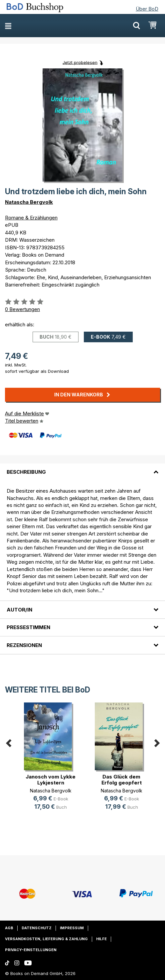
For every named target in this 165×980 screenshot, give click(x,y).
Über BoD (147, 9)
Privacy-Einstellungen (31, 950)
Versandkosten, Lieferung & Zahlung (46, 939)
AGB (9, 928)
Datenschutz (37, 928)
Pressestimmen (28, 627)
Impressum (72, 928)
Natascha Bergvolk (29, 202)
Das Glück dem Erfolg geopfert (122, 780)
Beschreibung (26, 472)
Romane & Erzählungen (31, 218)
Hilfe (101, 939)
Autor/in (19, 610)
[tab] (82, 468)
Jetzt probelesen (80, 62)
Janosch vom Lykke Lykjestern (51, 780)
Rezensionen (24, 645)
